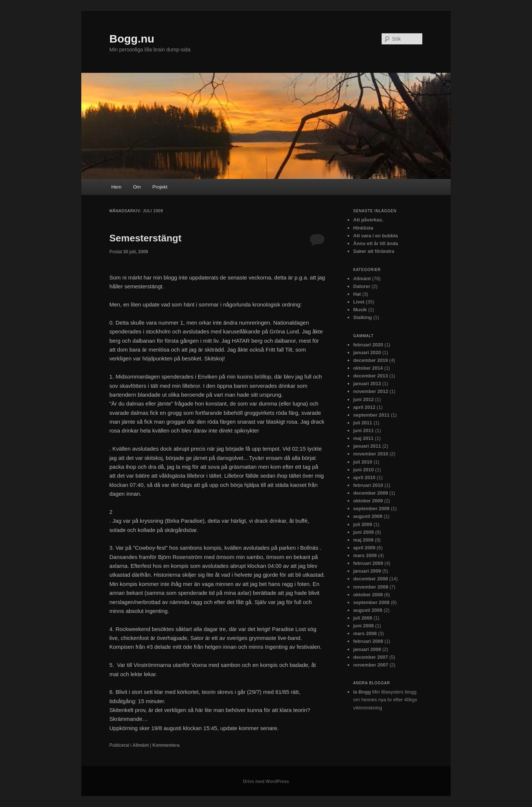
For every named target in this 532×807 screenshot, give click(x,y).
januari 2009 (367, 571)
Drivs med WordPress (266, 781)
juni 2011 (364, 430)
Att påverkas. (368, 220)
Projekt (160, 187)
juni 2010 (364, 470)
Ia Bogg (362, 692)
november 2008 (371, 587)
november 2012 (371, 391)
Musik (360, 310)
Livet (359, 302)
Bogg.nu (132, 39)
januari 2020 (367, 352)
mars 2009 (365, 555)
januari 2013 (367, 384)
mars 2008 (365, 633)
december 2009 (371, 493)
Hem (116, 187)
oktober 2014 (368, 368)
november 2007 (371, 665)
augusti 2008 (368, 610)
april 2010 (364, 477)
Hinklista (363, 228)
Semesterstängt (145, 238)
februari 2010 (368, 485)
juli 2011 (363, 423)
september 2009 (371, 508)
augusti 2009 (368, 516)
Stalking (363, 317)
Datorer (362, 286)
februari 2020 (368, 345)
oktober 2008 (368, 595)
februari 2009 (368, 563)
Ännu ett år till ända (376, 243)
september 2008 (371, 602)
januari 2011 (367, 446)
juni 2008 (364, 626)
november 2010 (371, 454)
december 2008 (371, 579)
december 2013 (371, 376)
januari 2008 (367, 649)
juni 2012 (364, 399)
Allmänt (141, 745)
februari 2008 (368, 641)
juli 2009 (363, 524)
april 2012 (364, 407)
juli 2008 (363, 618)
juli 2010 (363, 462)
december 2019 (371, 360)
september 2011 (371, 415)
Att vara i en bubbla (376, 236)
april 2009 (364, 548)
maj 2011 (363, 438)
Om (137, 187)
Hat (357, 294)
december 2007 (371, 657)
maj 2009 (363, 540)
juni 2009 (364, 532)
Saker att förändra (374, 251)
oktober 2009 (368, 501)
